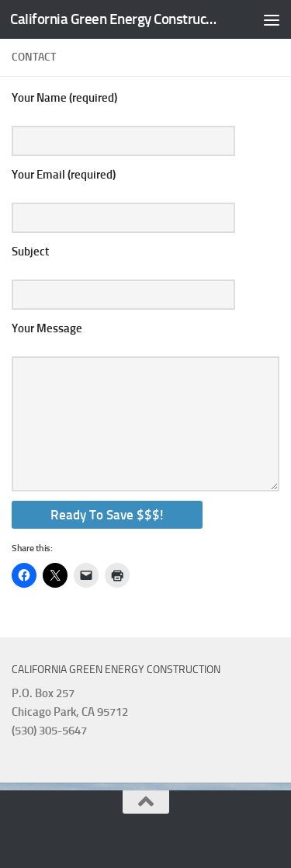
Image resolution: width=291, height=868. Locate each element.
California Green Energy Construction (115, 19)
